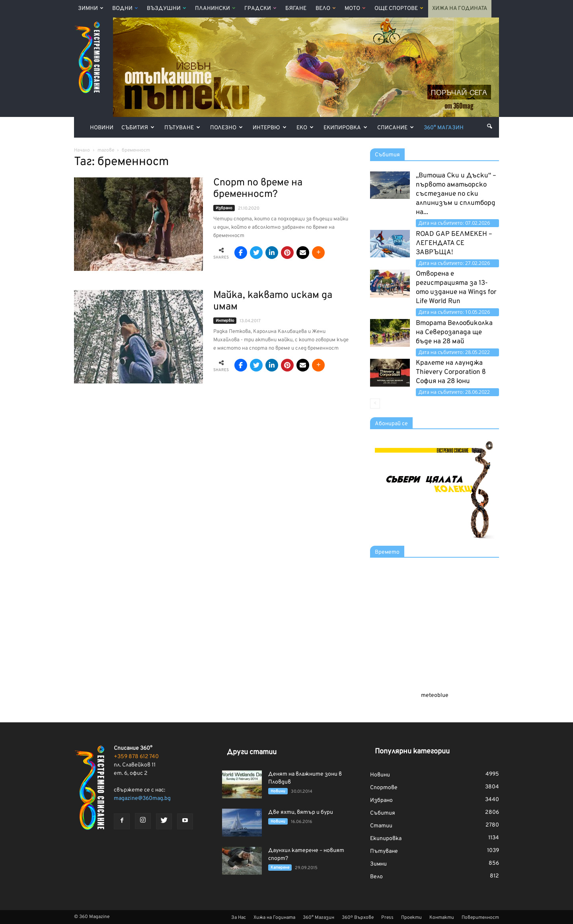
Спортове (384, 788)
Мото (355, 9)
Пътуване (182, 128)
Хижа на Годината (460, 9)
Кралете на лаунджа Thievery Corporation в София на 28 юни (451, 372)
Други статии (252, 752)
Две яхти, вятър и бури (301, 812)
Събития (138, 128)
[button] (489, 126)
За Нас (239, 918)
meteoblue (435, 695)
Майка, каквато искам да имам (273, 301)
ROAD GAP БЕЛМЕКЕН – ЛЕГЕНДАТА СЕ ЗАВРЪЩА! (454, 243)
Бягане (296, 9)
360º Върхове (358, 918)
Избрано (224, 208)
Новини (102, 128)
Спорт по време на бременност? (258, 189)
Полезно (226, 128)
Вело (325, 9)
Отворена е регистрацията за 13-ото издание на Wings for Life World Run (456, 288)
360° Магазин (444, 128)
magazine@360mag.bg (142, 799)
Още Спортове (399, 9)
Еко (305, 128)
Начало (82, 150)
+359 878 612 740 (136, 757)
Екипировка (345, 128)
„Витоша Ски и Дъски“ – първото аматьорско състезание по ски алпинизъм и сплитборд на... (456, 194)
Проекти (411, 918)
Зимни (91, 9)
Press (387, 918)
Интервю (270, 128)
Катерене (280, 868)
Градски (260, 9)
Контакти (442, 918)
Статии (381, 826)
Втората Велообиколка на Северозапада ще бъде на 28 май (454, 333)
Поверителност (480, 918)
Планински (215, 9)
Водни (125, 9)
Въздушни (166, 9)
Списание (396, 128)
